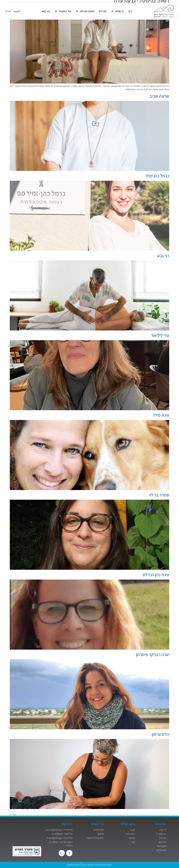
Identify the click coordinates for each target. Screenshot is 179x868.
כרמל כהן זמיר (157, 176)
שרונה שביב (159, 96)
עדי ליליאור (160, 335)
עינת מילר (161, 415)
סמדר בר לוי (159, 495)
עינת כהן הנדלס (156, 575)
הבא (13, 814)
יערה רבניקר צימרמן (153, 654)
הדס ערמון (160, 734)
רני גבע (163, 256)
